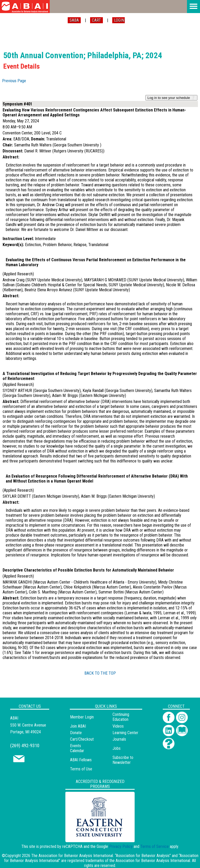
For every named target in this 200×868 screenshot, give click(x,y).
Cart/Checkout (82, 739)
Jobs (117, 748)
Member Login (82, 717)
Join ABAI (78, 726)
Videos (118, 726)
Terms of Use (81, 769)
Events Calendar (77, 748)
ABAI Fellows (81, 760)
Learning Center (125, 733)
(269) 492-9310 (25, 745)
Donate (76, 733)
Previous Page (14, 81)
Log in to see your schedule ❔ (171, 98)
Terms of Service (155, 846)
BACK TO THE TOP (100, 673)
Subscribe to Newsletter (123, 760)
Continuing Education (121, 717)
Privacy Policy (121, 846)
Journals (119, 739)
